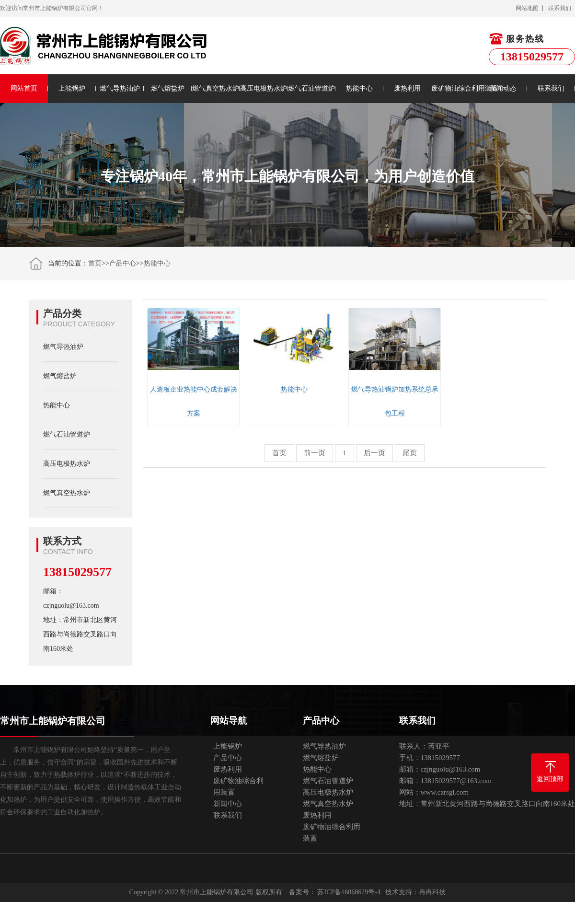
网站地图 (527, 8)
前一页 (315, 453)
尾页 (410, 453)
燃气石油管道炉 (311, 88)
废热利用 (407, 88)
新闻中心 (228, 804)
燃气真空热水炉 (216, 88)
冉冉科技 (432, 892)
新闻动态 (503, 88)
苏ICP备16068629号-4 (349, 892)
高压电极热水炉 (264, 88)
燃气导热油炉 (120, 88)
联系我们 (560, 8)
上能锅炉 (72, 88)
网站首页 (24, 88)
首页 (95, 263)
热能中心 (359, 88)
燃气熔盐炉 (168, 88)
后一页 (374, 453)
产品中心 (123, 263)
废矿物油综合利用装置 (455, 88)
